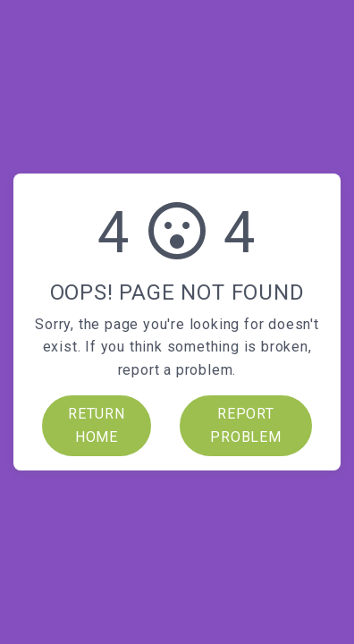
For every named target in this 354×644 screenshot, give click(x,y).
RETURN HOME (97, 425)
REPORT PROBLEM (246, 425)
